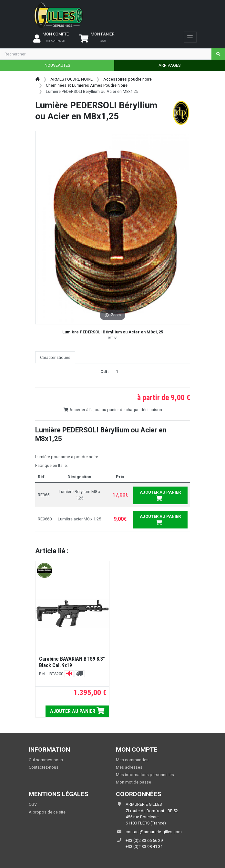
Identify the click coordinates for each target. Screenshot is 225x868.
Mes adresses (129, 767)
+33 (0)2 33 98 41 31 (144, 847)
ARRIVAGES (169, 65)
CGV (33, 804)
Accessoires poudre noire (128, 79)
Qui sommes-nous (46, 760)
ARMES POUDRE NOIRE (72, 79)
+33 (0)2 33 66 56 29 (144, 840)
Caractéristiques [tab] (55, 357)
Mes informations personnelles (145, 775)
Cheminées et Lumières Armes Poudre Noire (87, 85)
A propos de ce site (47, 812)
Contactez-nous (44, 767)
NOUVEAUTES (57, 65)
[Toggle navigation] (190, 37)
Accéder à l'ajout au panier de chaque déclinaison (113, 410)
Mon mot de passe (133, 782)
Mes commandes (132, 760)
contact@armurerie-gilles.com (154, 832)
